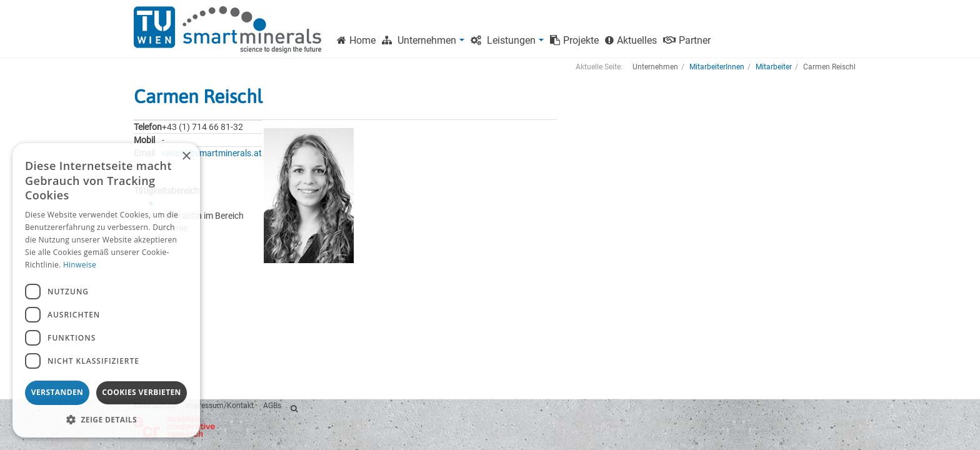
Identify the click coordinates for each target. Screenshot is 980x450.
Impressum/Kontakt (220, 406)
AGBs (272, 406)
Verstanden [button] (57, 392)
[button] (106, 419)
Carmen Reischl (198, 96)
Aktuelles (631, 40)
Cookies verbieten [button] (142, 392)
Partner (687, 40)
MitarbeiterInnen (717, 67)
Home (356, 40)
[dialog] (106, 290)
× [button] (186, 157)
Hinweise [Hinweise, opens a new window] (80, 265)
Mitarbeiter (774, 67)
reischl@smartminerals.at (212, 153)
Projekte (574, 40)
